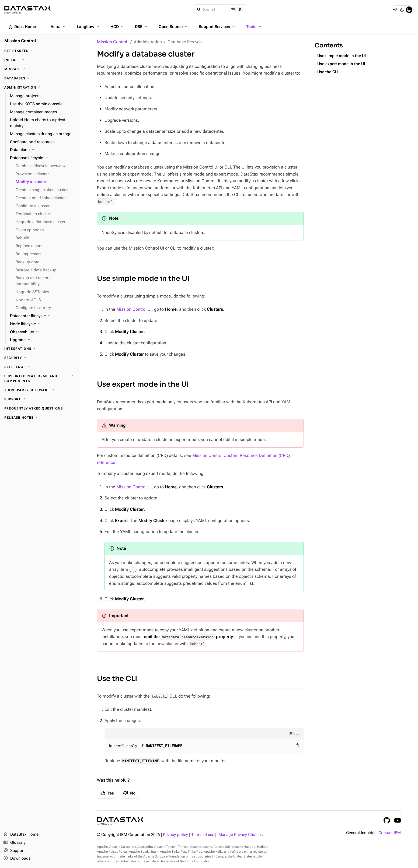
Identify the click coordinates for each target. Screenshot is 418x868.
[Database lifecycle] (43, 158)
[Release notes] (40, 418)
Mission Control (112, 42)
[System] (409, 10)
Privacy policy (175, 835)
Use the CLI (117, 679)
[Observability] (43, 332)
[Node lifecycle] (43, 324)
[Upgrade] (43, 340)
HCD (118, 27)
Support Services (217, 27)
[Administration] (40, 87)
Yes (107, 793)
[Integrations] (40, 349)
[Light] (395, 10)
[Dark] (402, 10)
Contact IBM (390, 833)
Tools (254, 27)
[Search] (221, 10)
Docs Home (22, 27)
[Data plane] (43, 150)
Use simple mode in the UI (143, 279)
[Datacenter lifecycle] (43, 316)
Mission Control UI (134, 309)
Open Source (174, 27)
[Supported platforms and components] (40, 379)
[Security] (40, 358)
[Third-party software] (40, 390)
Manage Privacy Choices (241, 835)
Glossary (14, 843)
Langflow (88, 27)
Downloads (17, 859)
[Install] (40, 60)
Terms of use (203, 835)
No (129, 793)
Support (14, 851)
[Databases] (40, 78)
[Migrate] (40, 69)
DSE (142, 27)
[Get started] (40, 51)
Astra (59, 27)
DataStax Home (21, 835)
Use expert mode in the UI (143, 384)
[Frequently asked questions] (40, 408)
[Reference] (40, 367)
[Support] (40, 399)
